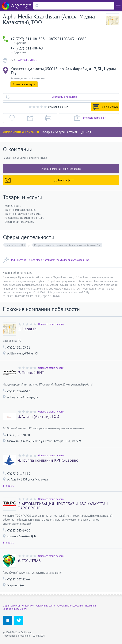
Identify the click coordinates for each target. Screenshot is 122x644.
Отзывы (73, 132)
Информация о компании (21, 132)
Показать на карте (24, 84)
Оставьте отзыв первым (51, 324)
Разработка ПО (16, 245)
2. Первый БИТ (31, 373)
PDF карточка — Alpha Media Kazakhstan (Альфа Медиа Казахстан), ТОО (47, 260)
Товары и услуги (53, 132)
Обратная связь (12, 606)
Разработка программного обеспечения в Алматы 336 (68, 245)
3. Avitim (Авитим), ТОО (39, 417)
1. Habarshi (28, 329)
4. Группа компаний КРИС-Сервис (48, 460)
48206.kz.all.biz (27, 60)
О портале (28, 606)
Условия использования (70, 606)
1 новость (8, 486)
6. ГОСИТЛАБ (29, 561)
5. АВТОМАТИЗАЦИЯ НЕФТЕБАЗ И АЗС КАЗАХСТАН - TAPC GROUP (64, 506)
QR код (86, 132)
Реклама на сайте (45, 606)
